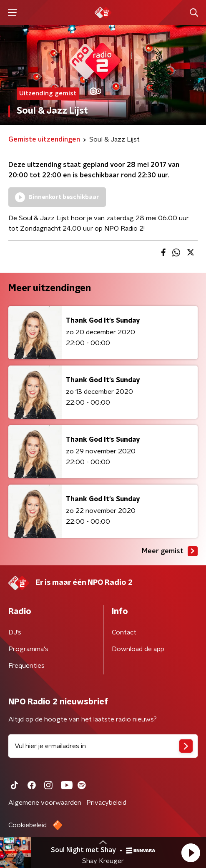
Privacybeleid (106, 803)
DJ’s (15, 632)
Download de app (138, 649)
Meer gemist (170, 551)
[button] (191, 853)
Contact (124, 632)
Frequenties (26, 666)
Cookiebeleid (28, 825)
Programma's (28, 649)
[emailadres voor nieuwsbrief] (103, 746)
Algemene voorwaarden (45, 803)
